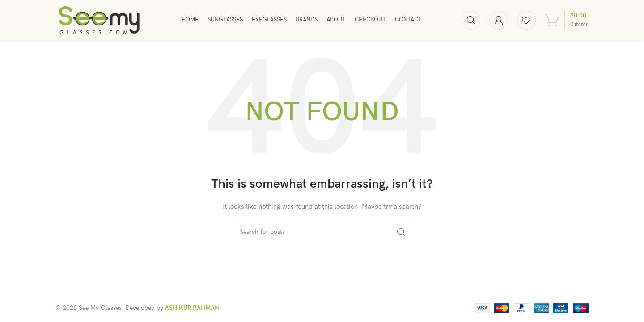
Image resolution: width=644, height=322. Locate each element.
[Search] (471, 20)
